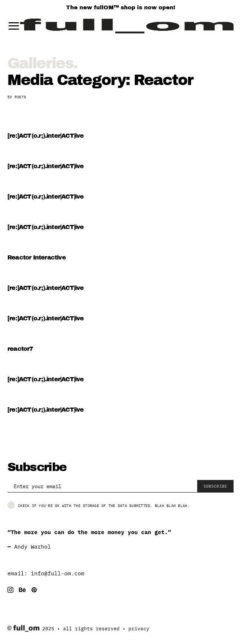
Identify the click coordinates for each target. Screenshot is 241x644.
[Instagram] (10, 590)
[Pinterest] (34, 590)
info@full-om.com (58, 573)
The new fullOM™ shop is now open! (121, 7)
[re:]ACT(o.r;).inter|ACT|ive (46, 136)
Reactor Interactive (37, 257)
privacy (139, 629)
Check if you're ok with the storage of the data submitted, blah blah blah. (99, 505)
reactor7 (20, 349)
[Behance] (22, 590)
